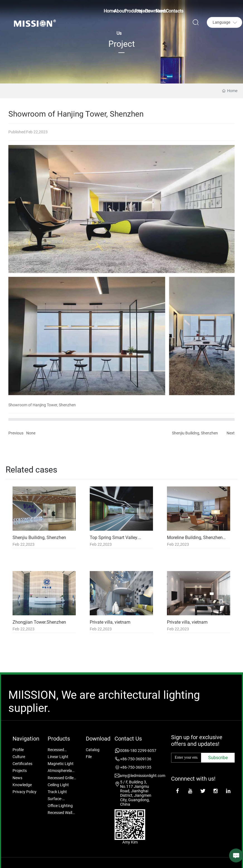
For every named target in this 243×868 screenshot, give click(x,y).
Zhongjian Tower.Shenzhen (39, 622)
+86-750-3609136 (136, 759)
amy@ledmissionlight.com (142, 776)
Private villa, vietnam (110, 622)
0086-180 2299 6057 (138, 751)
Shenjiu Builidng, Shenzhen (195, 433)
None (31, 433)
